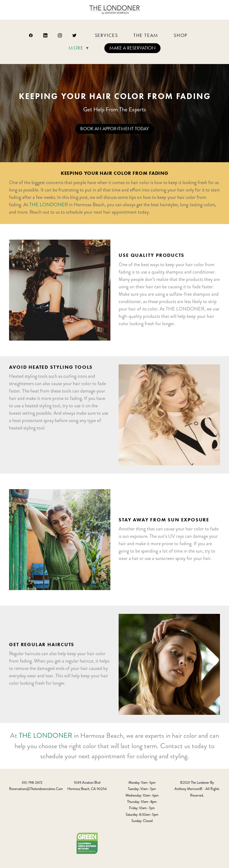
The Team (146, 35)
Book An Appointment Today (115, 129)
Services (106, 35)
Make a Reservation (132, 48)
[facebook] (31, 35)
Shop (181, 35)
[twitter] (75, 35)
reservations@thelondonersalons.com (36, 789)
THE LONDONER (49, 205)
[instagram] (60, 35)
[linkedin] (46, 35)
